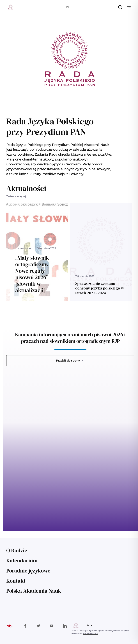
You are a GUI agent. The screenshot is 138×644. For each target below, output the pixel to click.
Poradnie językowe (28, 571)
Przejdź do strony (70, 361)
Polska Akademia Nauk (34, 591)
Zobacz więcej (16, 196)
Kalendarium (22, 561)
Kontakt (16, 581)
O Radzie (17, 550)
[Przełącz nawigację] (129, 7)
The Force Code (91, 634)
